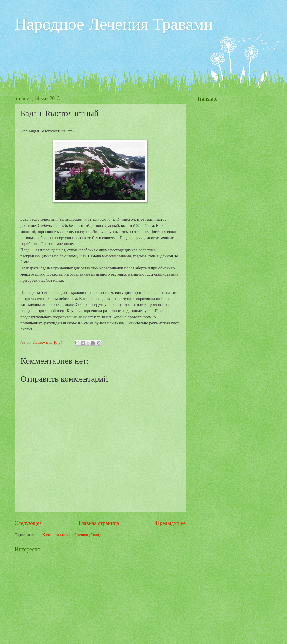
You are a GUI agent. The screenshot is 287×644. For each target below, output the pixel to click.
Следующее (28, 523)
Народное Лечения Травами (114, 24)
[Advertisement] (117, 54)
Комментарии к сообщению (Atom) (71, 535)
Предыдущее (171, 523)
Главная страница (99, 523)
